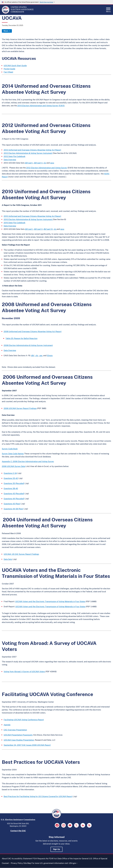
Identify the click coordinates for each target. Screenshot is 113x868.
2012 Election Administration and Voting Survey (47, 168)
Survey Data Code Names (13, 454)
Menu (108, 9)
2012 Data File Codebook (14, 156)
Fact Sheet (8, 72)
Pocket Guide (9, 69)
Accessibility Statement (22, 859)
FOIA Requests (39, 859)
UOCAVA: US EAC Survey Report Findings (21, 554)
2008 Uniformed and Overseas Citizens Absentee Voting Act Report (33, 332)
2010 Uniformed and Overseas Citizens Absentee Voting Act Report (32, 216)
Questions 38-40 (11, 489)
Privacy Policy (17, 863)
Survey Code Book (10, 449)
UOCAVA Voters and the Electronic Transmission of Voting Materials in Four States (50, 602)
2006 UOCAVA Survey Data (13, 466)
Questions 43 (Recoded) (14, 494)
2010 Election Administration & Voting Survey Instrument (28, 219)
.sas (41, 356)
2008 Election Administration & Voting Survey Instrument (28, 345)
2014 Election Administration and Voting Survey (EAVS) (41, 106)
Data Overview (10, 160)
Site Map (27, 863)
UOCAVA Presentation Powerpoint (18, 735)
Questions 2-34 (10, 473)
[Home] (6, 13)
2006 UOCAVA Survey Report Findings (20, 408)
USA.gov (73, 863)
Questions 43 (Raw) (12, 504)
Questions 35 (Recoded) (14, 483)
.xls (37, 356)
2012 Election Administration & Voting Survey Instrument (28, 153)
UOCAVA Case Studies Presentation (19, 740)
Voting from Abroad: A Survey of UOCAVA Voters (24, 672)
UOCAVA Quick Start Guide (15, 66)
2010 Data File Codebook (14, 223)
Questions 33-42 (11, 478)
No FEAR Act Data (54, 859)
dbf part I (29, 163)
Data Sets (8, 559)
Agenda (7, 725)
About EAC (6, 859)
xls (45, 163)
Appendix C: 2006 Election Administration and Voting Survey (28, 462)
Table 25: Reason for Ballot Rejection (21, 338)
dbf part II (38, 163)
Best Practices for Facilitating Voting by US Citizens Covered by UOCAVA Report (38, 796)
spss (52, 163)
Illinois (50, 356)
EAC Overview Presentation (15, 730)
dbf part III (48, 229)
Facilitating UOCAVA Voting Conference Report (24, 720)
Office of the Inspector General (75, 859)
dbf (33, 356)
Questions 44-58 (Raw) (14, 509)
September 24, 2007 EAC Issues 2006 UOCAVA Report (27, 745)
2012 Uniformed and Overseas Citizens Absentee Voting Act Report (32, 150)
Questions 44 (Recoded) (14, 499)
